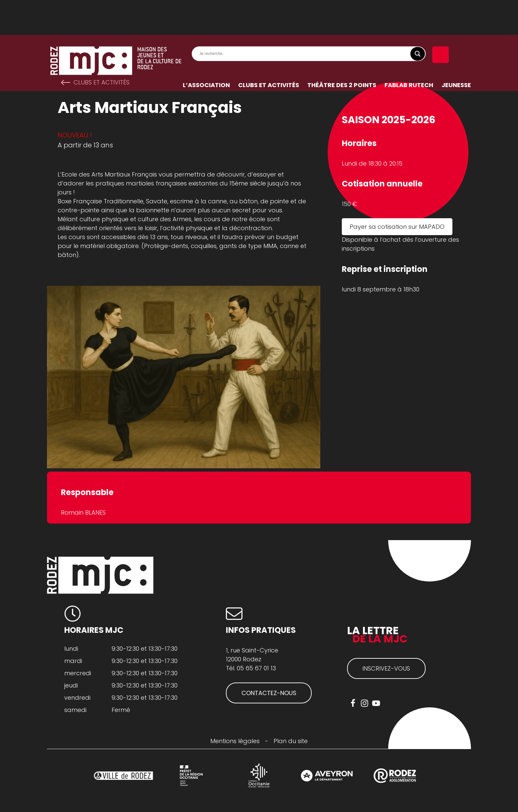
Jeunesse (456, 50)
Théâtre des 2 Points (342, 50)
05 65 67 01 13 (256, 668)
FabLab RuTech (409, 50)
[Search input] (310, 19)
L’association (206, 50)
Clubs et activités (269, 50)
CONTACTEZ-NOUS (269, 693)
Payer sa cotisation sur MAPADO (397, 227)
